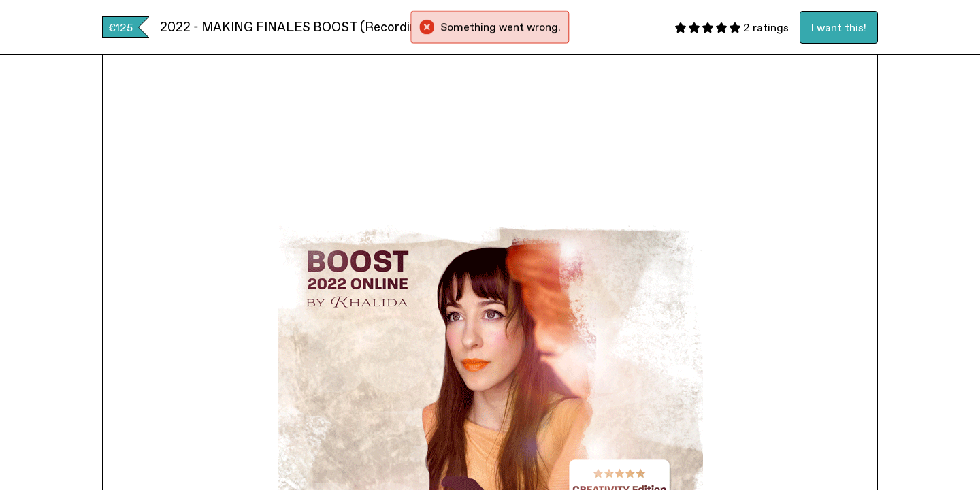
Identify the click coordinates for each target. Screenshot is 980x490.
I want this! (839, 27)
